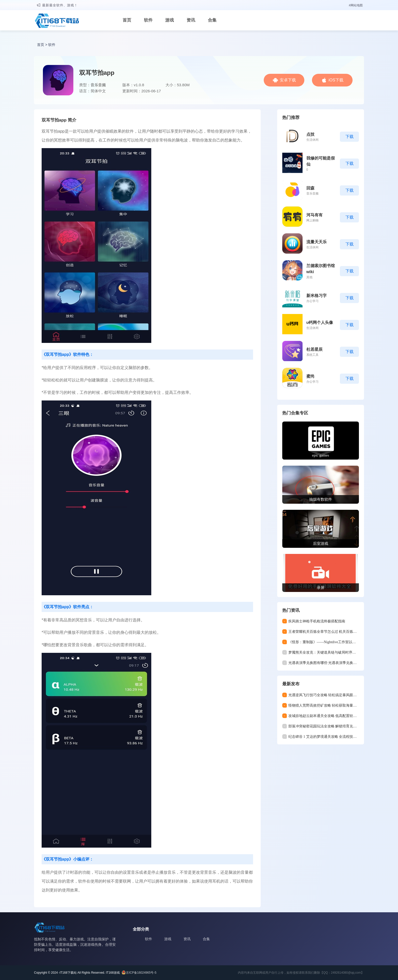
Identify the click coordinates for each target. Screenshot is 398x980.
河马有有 (314, 215)
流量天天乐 (317, 242)
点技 (310, 134)
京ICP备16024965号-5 (141, 973)
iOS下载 (336, 80)
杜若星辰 (314, 349)
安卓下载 (288, 80)
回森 (310, 188)
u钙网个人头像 (320, 322)
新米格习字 (317, 296)
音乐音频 (98, 85)
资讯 (191, 20)
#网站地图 (356, 5)
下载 (350, 137)
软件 (148, 20)
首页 (127, 20)
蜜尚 (310, 376)
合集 (212, 20)
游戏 (170, 20)
